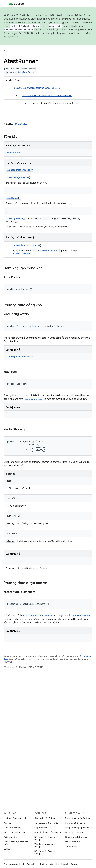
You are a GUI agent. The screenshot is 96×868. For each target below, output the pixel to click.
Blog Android (41, 828)
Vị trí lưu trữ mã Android (15, 818)
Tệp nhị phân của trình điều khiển (16, 843)
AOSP (6, 50)
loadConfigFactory (17, 177)
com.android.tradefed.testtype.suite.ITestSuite (37, 88)
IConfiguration (33, 399)
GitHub (7, 849)
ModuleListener (22, 254)
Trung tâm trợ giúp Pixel (76, 823)
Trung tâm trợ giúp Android (78, 818)
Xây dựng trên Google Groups (45, 845)
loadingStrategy (16, 218)
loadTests (12, 198)
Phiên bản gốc (10, 837)
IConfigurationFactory (20, 170)
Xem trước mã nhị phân (14, 832)
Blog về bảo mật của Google (48, 832)
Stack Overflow (72, 842)
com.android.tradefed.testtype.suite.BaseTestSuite (47, 96)
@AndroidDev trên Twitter (47, 823)
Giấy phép (55, 864)
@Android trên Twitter (45, 818)
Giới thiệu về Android (14, 864)
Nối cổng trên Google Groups (45, 852)
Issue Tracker (71, 846)
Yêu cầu (7, 823)
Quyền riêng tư (70, 864)
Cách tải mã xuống (12, 828)
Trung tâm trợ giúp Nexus (77, 828)
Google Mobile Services (76, 837)
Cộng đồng (32, 864)
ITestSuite (21, 124)
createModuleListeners (26, 245)
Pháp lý (44, 864)
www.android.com (74, 832)
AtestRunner (13, 152)
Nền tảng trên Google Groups (45, 838)
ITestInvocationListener (44, 251)
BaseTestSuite (26, 72)
